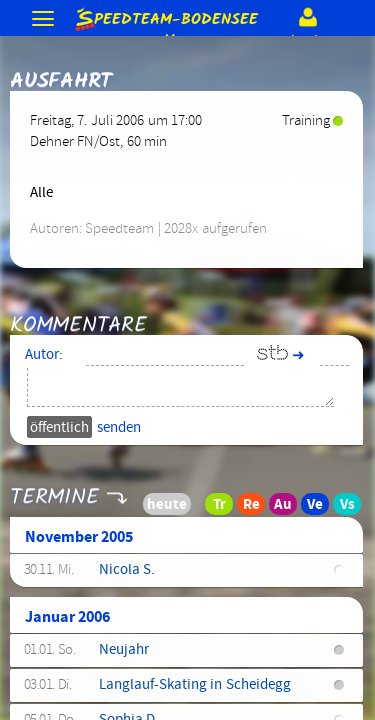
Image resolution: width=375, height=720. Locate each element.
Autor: (44, 355)
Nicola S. (127, 570)
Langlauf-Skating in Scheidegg (195, 685)
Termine (54, 491)
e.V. (165, 20)
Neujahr (124, 650)
